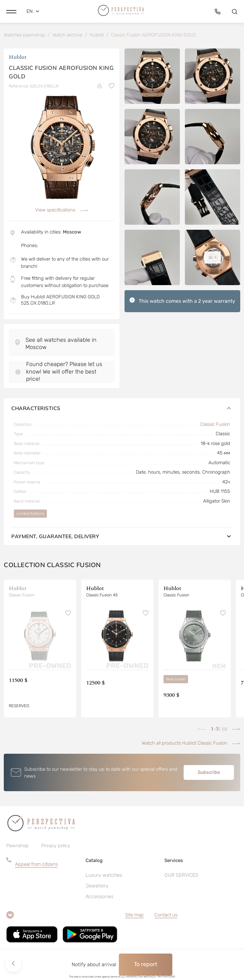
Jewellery (97, 886)
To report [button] (146, 964)
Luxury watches (104, 876)
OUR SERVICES (181, 876)
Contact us (166, 915)
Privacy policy (56, 846)
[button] (11, 11)
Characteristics (122, 409)
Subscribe (209, 773)
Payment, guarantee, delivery (122, 537)
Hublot (18, 58)
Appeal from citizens (36, 865)
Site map (134, 915)
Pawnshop (17, 846)
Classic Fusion (215, 425)
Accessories (100, 897)
